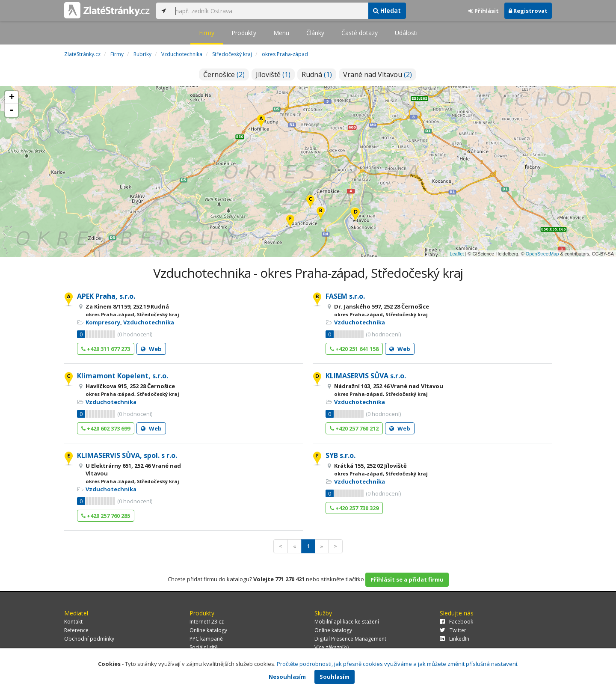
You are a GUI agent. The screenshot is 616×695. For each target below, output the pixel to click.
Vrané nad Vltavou (378, 74)
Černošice (224, 74)
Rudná (317, 74)
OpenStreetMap (542, 254)
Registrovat (528, 11)
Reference (76, 630)
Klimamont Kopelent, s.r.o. (123, 376)
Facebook (456, 622)
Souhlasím (335, 677)
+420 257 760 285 (106, 516)
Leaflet (457, 254)
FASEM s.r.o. (345, 296)
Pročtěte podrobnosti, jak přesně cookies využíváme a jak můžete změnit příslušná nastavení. (398, 664)
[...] (269, 11)
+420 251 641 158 (354, 349)
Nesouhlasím (287, 677)
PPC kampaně (206, 639)
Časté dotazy (360, 33)
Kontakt (73, 622)
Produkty (244, 33)
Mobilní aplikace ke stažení (347, 622)
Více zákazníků (332, 647)
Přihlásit (484, 11)
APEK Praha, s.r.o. (106, 296)
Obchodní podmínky (89, 639)
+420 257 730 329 (354, 508)
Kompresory (103, 322)
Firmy (207, 33)
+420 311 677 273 (106, 349)
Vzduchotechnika (149, 322)
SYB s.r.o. (341, 455)
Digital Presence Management (350, 639)
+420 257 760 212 (354, 428)
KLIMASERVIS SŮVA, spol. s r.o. (127, 455)
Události (406, 33)
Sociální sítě (204, 647)
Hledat (387, 10)
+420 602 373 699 (106, 428)
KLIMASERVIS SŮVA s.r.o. (366, 376)
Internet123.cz (207, 622)
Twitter (453, 630)
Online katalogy (208, 630)
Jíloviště (273, 74)
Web (151, 349)
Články (315, 33)
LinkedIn (455, 639)
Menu (281, 33)
